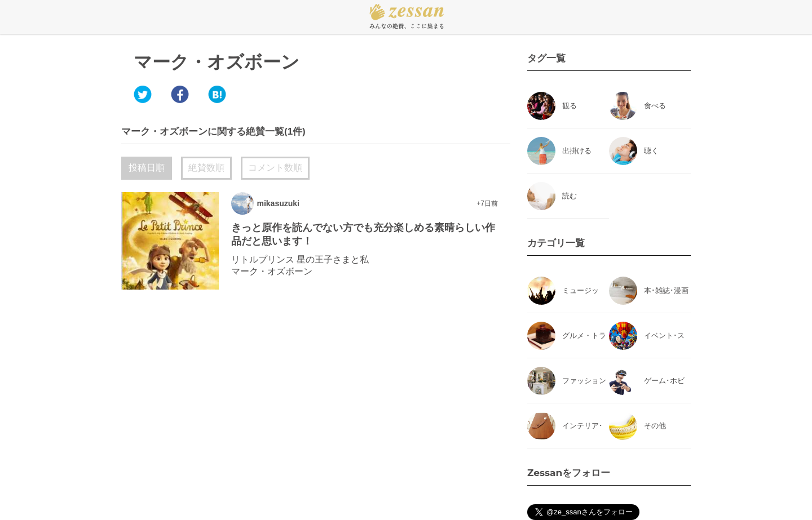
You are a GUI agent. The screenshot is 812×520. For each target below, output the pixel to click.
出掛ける (577, 151)
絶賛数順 (206, 168)
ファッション (584, 381)
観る (570, 106)
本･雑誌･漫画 (666, 290)
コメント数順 (275, 168)
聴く (651, 151)
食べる (655, 106)
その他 (655, 426)
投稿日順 (147, 168)
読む (570, 196)
